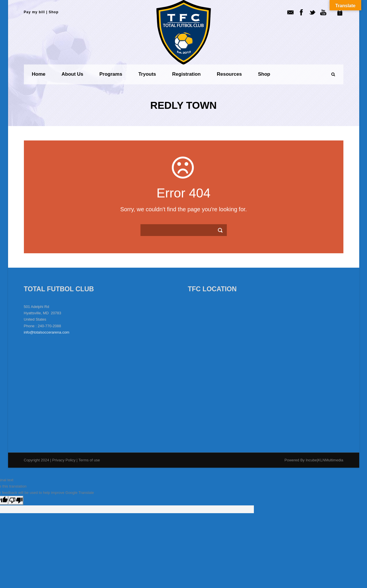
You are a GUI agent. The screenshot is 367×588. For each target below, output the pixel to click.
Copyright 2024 (37, 460)
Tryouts (147, 74)
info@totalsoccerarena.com (47, 332)
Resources (229, 74)
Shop (54, 12)
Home (39, 74)
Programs (111, 74)
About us (73, 74)
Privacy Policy (64, 460)
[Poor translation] (16, 500)
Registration (186, 74)
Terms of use (89, 460)
